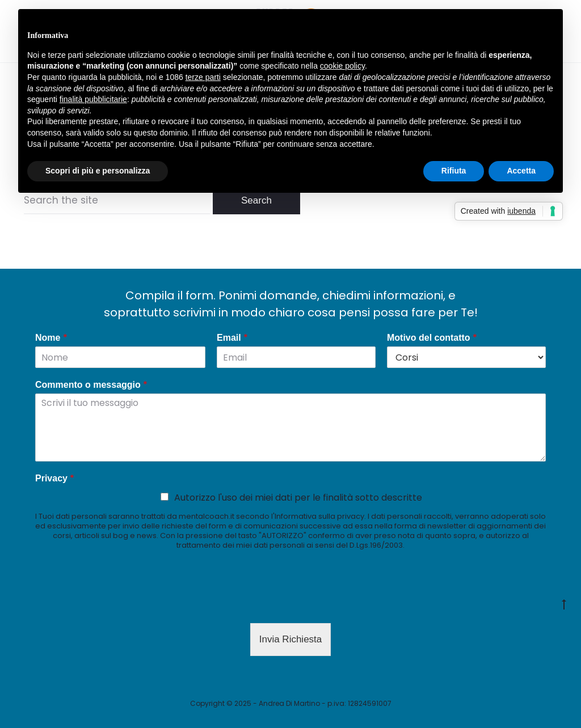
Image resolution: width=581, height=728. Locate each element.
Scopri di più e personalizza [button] (98, 171)
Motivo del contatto (432, 338)
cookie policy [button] (342, 66)
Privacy (55, 479)
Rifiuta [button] (454, 171)
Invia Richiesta (291, 639)
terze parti (203, 77)
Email (232, 338)
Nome (51, 338)
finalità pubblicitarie (93, 99)
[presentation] (121, 604)
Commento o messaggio (91, 385)
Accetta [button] (521, 171)
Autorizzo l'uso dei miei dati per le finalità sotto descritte (298, 498)
